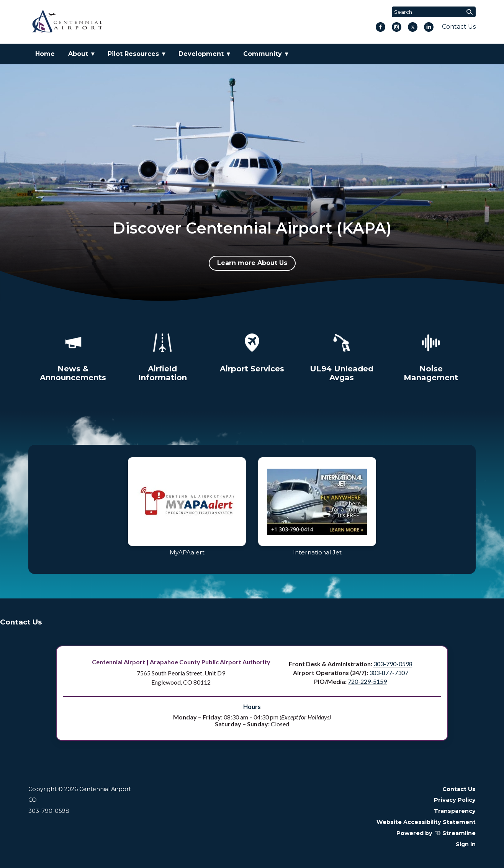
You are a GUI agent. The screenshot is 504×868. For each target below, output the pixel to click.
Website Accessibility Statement (426, 822)
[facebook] (380, 28)
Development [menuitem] (201, 54)
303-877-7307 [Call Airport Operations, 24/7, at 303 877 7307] (389, 673)
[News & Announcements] (73, 356)
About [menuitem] (78, 54)
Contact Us (459, 27)
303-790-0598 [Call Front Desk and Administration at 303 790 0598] (393, 664)
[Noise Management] (431, 356)
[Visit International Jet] (317, 509)
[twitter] (413, 28)
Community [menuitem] (263, 54)
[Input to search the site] (434, 12)
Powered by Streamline (436, 833)
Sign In (466, 844)
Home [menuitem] (45, 54)
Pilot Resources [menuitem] (133, 54)
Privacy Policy (455, 800)
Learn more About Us (252, 263)
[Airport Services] (252, 352)
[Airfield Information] (162, 356)
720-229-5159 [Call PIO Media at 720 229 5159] (367, 681)
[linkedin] (429, 28)
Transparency (455, 811)
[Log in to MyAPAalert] (187, 509)
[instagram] (397, 28)
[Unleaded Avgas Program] (342, 356)
